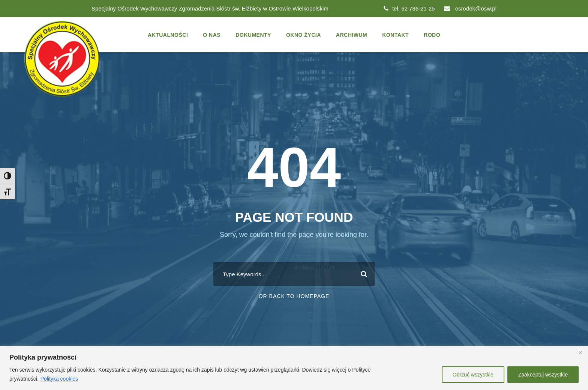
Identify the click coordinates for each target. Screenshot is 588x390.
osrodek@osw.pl (470, 8)
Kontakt (395, 35)
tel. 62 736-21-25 (409, 8)
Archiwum (352, 35)
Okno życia (304, 35)
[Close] (580, 352)
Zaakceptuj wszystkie (543, 375)
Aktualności (168, 35)
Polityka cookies (59, 379)
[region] (294, 368)
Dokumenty (253, 35)
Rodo (432, 35)
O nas (212, 35)
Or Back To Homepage (294, 296)
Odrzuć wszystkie (473, 375)
